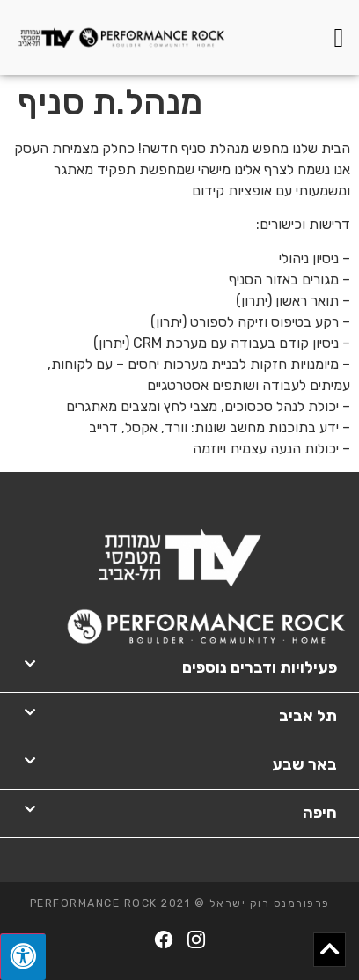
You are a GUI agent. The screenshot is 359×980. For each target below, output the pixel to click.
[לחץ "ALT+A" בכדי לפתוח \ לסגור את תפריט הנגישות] (23, 957)
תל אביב (308, 716)
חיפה (320, 813)
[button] (339, 37)
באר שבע (304, 764)
